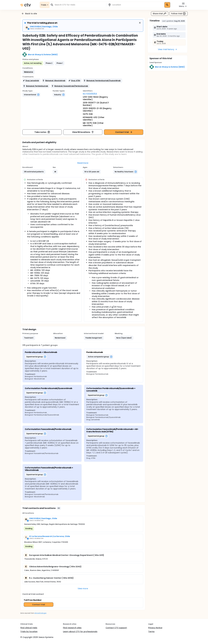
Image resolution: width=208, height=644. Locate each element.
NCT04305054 (90, 94)
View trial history (168, 49)
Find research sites (72, 628)
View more (83, 589)
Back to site (29, 14)
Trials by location (29, 632)
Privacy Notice (155, 628)
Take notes (42, 132)
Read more (83, 163)
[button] (29, 72)
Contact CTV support (116, 628)
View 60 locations (83, 132)
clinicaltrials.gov (40, 613)
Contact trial (124, 132)
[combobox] (79, 5)
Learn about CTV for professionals (80, 632)
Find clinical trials (29, 628)
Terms (151, 632)
